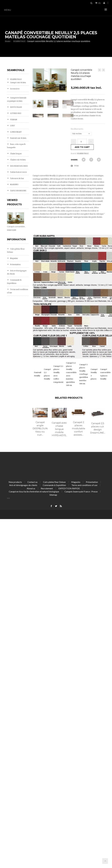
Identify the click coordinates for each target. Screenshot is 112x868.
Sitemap (53, 495)
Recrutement (47, 488)
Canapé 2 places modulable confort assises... (78, 428)
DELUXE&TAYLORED (19, 166)
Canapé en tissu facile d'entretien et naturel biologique (34, 491)
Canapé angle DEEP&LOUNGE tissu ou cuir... (40, 428)
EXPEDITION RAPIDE (69, 488)
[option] (40, 425)
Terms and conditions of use (84, 485)
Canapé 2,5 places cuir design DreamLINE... (98, 428)
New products (15, 482)
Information (16, 239)
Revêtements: (77, 129)
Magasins (14, 258)
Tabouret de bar (17, 178)
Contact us (32, 482)
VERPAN (13, 120)
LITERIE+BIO (15, 113)
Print (76, 166)
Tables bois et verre (18, 172)
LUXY (12, 126)
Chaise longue (16, 154)
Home (8, 41)
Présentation (15, 264)
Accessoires (15, 89)
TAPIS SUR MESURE (18, 191)
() (99, 3)
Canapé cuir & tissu (18, 82)
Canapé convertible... (17, 226)
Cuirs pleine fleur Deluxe (54, 482)
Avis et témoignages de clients (23, 485)
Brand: (74, 153)
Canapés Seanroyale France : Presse (81, 491)
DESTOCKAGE (16, 107)
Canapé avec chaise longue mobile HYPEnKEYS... (59, 429)
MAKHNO (14, 184)
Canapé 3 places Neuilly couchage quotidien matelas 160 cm (84, 374)
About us (31, 488)
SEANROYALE (16, 79)
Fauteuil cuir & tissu (18, 138)
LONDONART (16, 132)
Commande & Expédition (54, 485)
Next (65, 106)
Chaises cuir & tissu (18, 160)
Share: (74, 160)
